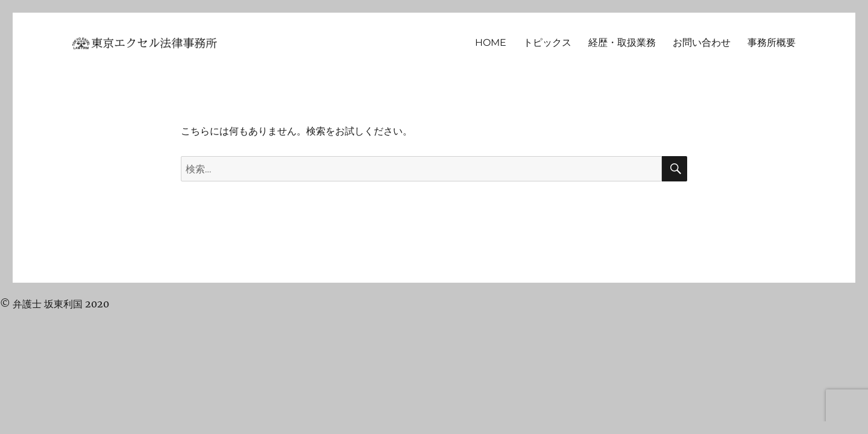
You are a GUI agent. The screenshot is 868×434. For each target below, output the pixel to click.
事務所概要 (772, 42)
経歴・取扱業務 (622, 42)
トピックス (547, 42)
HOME (491, 42)
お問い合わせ (702, 42)
